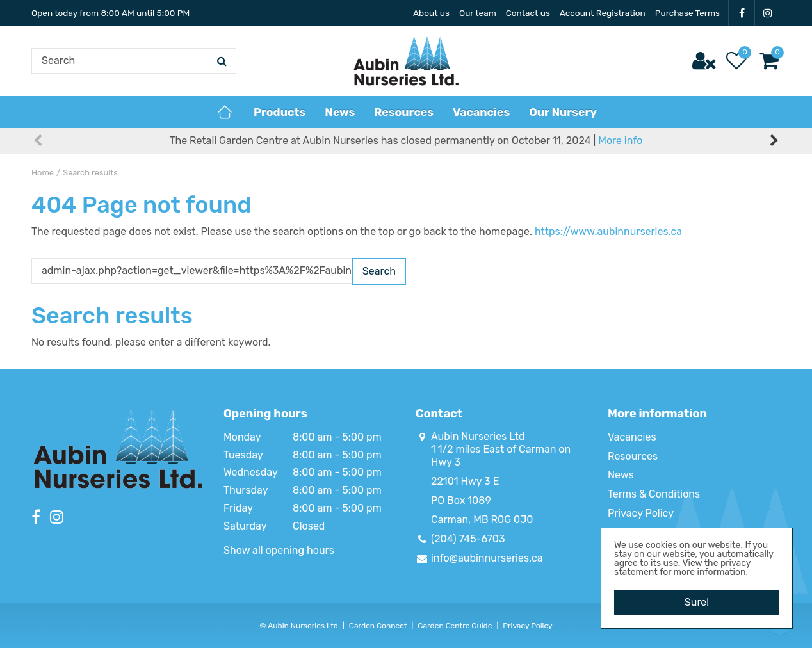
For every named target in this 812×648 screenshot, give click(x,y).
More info (620, 141)
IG (768, 13)
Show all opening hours (279, 550)
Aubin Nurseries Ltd (478, 436)
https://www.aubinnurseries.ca (608, 231)
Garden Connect (378, 626)
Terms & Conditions (654, 494)
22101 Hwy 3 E (465, 481)
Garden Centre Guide (455, 626)
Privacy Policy (641, 513)
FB (742, 13)
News (621, 475)
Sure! (697, 602)
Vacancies (632, 437)
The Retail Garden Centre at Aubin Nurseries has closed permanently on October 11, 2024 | (406, 141)
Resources (633, 456)
